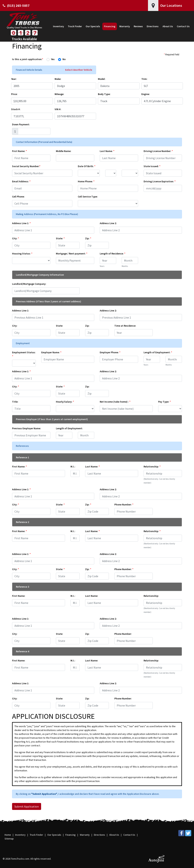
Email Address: (21, 181)
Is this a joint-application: (28, 59)
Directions (99, 835)
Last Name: (107, 151)
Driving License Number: (158, 151)
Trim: (144, 79)
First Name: (19, 151)
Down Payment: (21, 124)
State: (60, 238)
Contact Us (129, 835)
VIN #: (58, 109)
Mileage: (59, 94)
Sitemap (9, 839)
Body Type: (104, 94)
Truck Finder (36, 835)
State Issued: (152, 166)
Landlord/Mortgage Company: (29, 284)
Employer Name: (51, 352)
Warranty (85, 835)
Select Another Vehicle (79, 70)
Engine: (146, 94)
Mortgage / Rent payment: (72, 254)
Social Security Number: (26, 166)
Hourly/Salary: (65, 402)
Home (8, 835)
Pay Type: (164, 402)
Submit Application (27, 806)
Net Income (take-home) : (115, 402)
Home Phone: (86, 181)
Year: (14, 79)
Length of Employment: (158, 352)
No (64, 59)
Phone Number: (124, 505)
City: (16, 238)
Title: (15, 402)
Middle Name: (64, 151)
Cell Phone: (18, 197)
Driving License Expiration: (160, 181)
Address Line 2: (108, 223)
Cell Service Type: (88, 197)
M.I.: (73, 467)
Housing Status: (22, 254)
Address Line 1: (21, 223)
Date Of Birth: (87, 166)
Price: (14, 94)
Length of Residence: (113, 254)
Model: (102, 79)
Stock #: (16, 109)
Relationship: (152, 467)
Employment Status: (24, 354)
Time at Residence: (125, 326)
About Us (114, 835)
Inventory (20, 835)
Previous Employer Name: (26, 428)
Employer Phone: (110, 352)
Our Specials (54, 835)
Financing (71, 835)
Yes (53, 59)
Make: (58, 79)
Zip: (88, 238)
